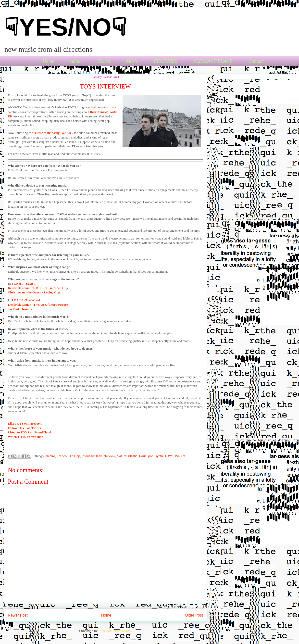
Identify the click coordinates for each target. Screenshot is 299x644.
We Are (180, 456)
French (62, 456)
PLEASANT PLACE (213, 61)
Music (132, 61)
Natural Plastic (127, 456)
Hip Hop (74, 456)
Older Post (194, 615)
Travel (104, 61)
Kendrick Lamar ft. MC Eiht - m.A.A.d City (38, 288)
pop (151, 456)
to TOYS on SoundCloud (30, 432)
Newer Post (18, 615)
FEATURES (166, 61)
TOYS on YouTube (25, 437)
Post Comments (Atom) (115, 631)
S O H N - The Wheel (26, 300)
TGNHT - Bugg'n (24, 284)
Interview (88, 456)
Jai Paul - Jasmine (20, 309)
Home (49, 61)
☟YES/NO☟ (65, 27)
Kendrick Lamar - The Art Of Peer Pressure (38, 305)
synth (159, 456)
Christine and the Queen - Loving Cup (34, 292)
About (76, 61)
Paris (143, 456)
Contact (256, 61)
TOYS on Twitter (25, 428)
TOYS (169, 456)
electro (50, 456)
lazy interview (106, 456)
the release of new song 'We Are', (51, 133)
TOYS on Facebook (25, 423)
